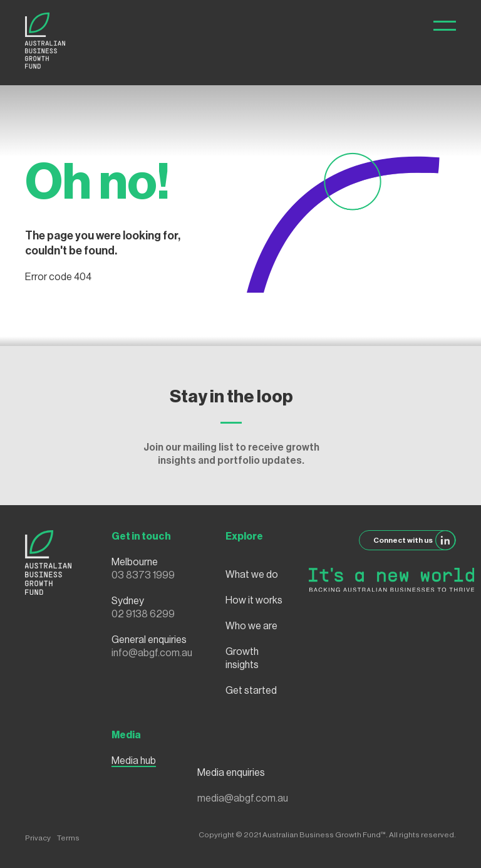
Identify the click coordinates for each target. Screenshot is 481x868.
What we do (252, 575)
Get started (251, 691)
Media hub (134, 761)
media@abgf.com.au (243, 798)
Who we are (251, 626)
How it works (254, 600)
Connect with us (415, 540)
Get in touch (141, 536)
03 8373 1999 (143, 575)
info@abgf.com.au (152, 653)
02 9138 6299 (143, 614)
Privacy (38, 838)
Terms (68, 838)
